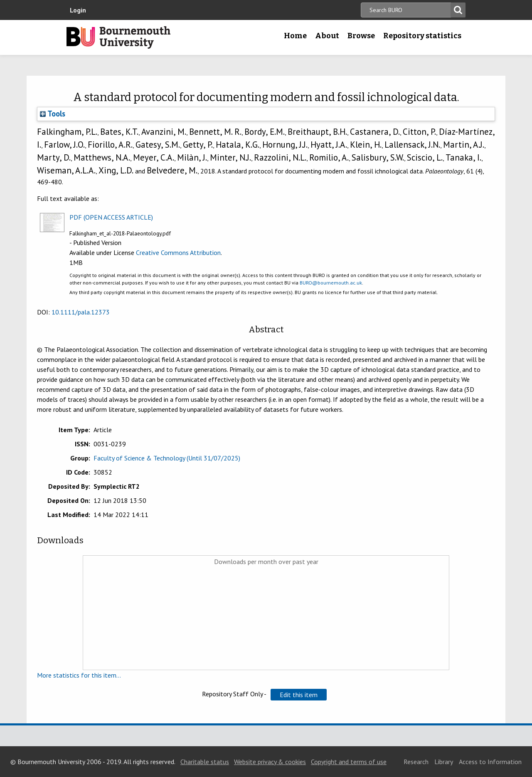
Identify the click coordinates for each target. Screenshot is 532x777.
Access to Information (490, 762)
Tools (53, 114)
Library (444, 762)
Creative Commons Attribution (178, 252)
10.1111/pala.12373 (81, 312)
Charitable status (205, 762)
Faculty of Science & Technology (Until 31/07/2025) (167, 458)
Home (295, 36)
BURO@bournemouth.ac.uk (331, 283)
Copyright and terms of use (349, 762)
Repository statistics (422, 36)
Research (416, 762)
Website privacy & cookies (270, 762)
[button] (299, 695)
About (327, 36)
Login (78, 10)
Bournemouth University (118, 37)
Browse (361, 36)
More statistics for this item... (79, 675)
